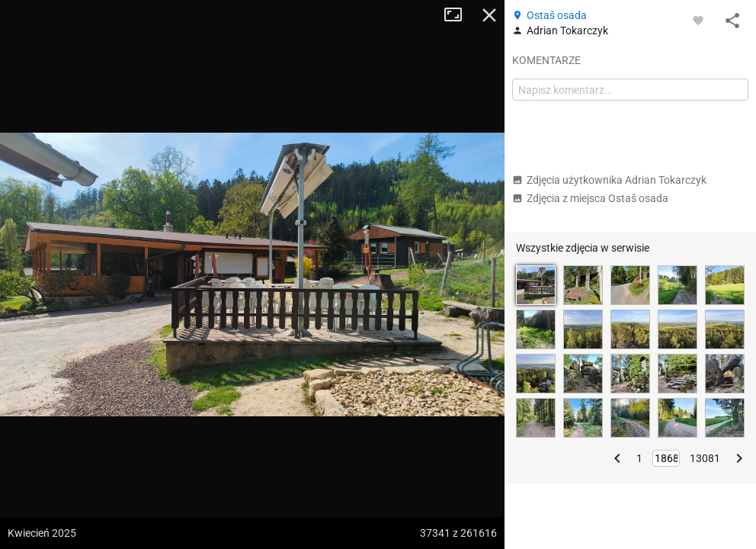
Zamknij (489, 15)
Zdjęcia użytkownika (609, 180)
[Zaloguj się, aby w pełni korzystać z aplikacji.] (698, 20)
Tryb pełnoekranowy (459, 15)
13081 (705, 458)
